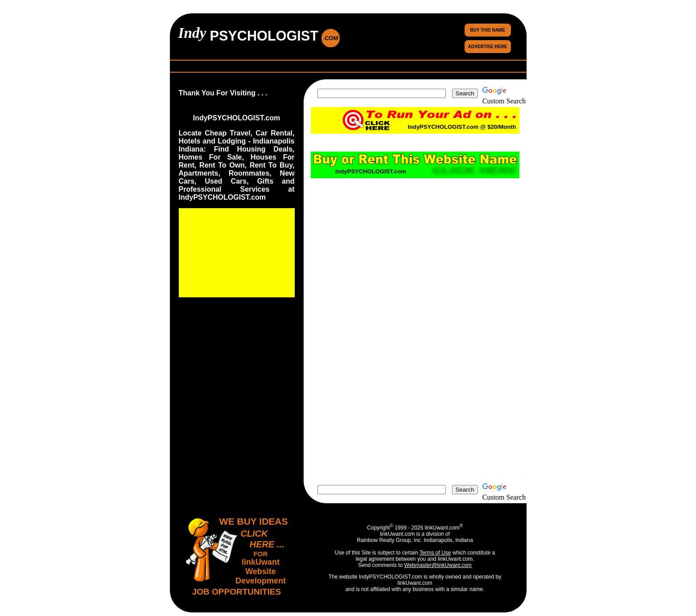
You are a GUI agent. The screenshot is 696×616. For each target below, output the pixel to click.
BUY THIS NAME (488, 30)
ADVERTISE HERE (488, 47)
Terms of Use (435, 553)
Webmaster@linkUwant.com (438, 565)
